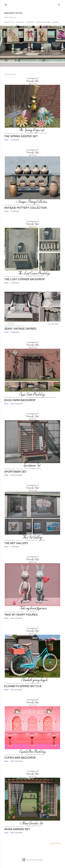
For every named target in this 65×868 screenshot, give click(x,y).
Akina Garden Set (17, 829)
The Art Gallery (16, 543)
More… (56, 22)
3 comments (15, 140)
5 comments (15, 211)
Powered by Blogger (32, 860)
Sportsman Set (16, 472)
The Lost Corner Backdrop (25, 279)
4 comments (15, 547)
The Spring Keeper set (21, 136)
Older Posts (55, 843)
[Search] (59, 4)
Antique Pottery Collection (25, 208)
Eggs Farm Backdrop (20, 400)
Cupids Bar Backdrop (20, 758)
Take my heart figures (21, 615)
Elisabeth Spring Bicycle (23, 686)
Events (30, 22)
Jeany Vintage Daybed (20, 329)
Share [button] (6, 140)
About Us (9, 22)
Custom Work (43, 22)
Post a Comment (16, 404)
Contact (20, 22)
